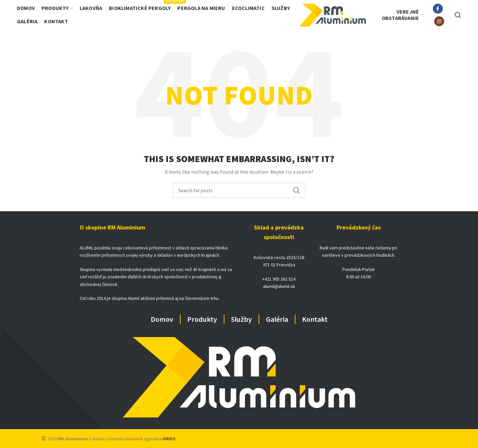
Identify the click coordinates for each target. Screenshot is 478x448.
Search (296, 190)
